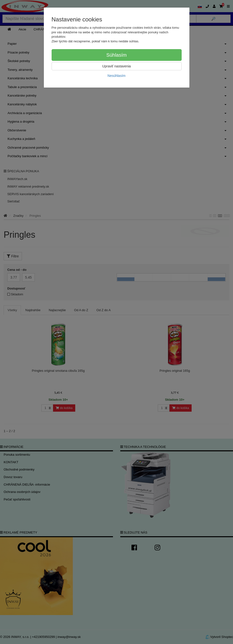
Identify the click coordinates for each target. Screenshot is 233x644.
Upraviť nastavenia (116, 66)
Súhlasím (116, 55)
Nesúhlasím (117, 76)
